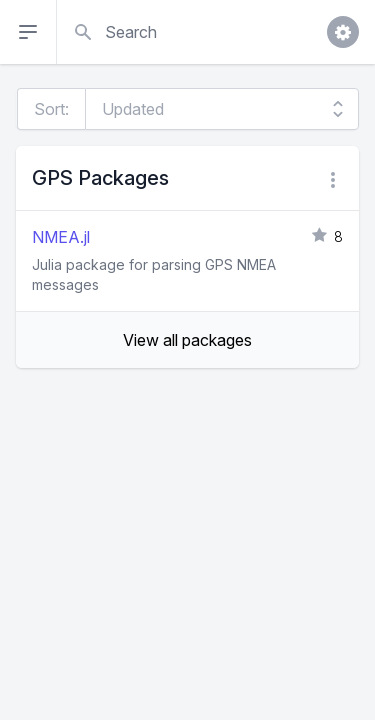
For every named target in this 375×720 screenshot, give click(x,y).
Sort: (51, 109)
